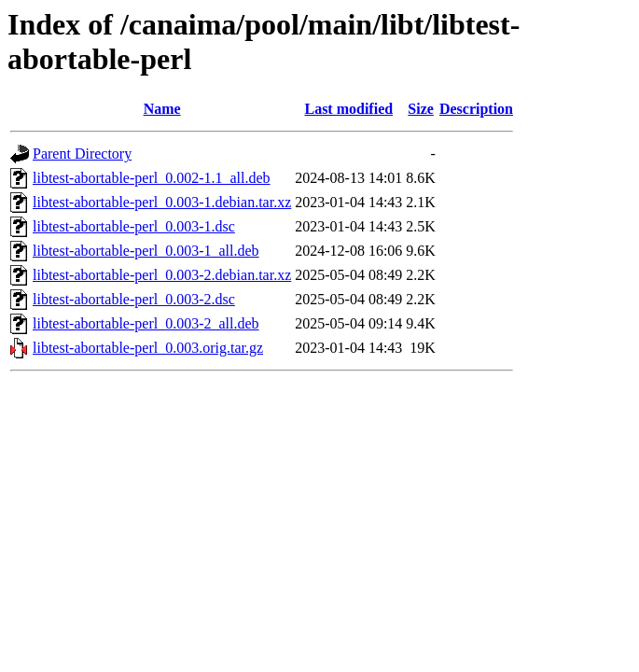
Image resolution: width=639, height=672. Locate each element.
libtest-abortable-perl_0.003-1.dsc (134, 226)
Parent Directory (82, 154)
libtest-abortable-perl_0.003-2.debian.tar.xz (162, 275)
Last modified (348, 109)
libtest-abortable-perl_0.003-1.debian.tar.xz (162, 202)
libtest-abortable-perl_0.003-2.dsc (134, 299)
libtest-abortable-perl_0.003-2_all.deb (146, 323)
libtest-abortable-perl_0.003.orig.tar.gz (148, 348)
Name (162, 109)
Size (421, 109)
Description (476, 109)
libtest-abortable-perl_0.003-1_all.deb (146, 251)
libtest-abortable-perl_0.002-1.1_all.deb (152, 178)
